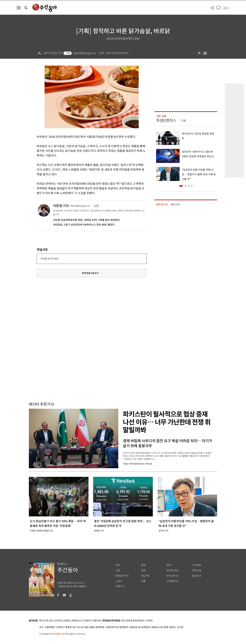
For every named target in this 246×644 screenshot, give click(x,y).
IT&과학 (145, 576)
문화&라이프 (122, 576)
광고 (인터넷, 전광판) (60, 621)
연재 (169, 565)
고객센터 (86, 621)
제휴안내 (76, 621)
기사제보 (196, 565)
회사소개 (44, 621)
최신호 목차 (172, 571)
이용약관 (97, 621)
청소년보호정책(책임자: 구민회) (137, 621)
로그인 (226, 8)
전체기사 (120, 586)
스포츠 (119, 581)
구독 (68, 53)
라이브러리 (172, 576)
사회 (118, 571)
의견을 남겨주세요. (50, 259)
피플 (143, 581)
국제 (143, 571)
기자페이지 (172, 581)
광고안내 (196, 576)
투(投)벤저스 (166, 120)
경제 (143, 565)
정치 (118, 565)
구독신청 (196, 571)
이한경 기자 (61, 206)
